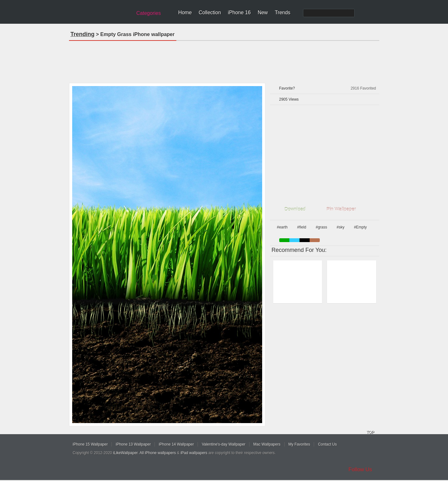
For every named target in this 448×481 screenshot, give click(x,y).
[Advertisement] (224, 60)
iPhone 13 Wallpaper (133, 444)
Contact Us (327, 444)
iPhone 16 (239, 12)
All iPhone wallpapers (158, 453)
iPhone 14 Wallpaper (176, 444)
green (284, 240)
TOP (370, 432)
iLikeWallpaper (125, 453)
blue (294, 240)
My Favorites (299, 444)
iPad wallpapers (194, 453)
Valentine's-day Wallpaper (224, 444)
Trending (83, 34)
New (263, 12)
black (305, 240)
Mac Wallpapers (267, 444)
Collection (210, 12)
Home (185, 12)
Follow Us (360, 469)
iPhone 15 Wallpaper (90, 444)
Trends (283, 12)
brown (315, 240)
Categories (149, 13)
